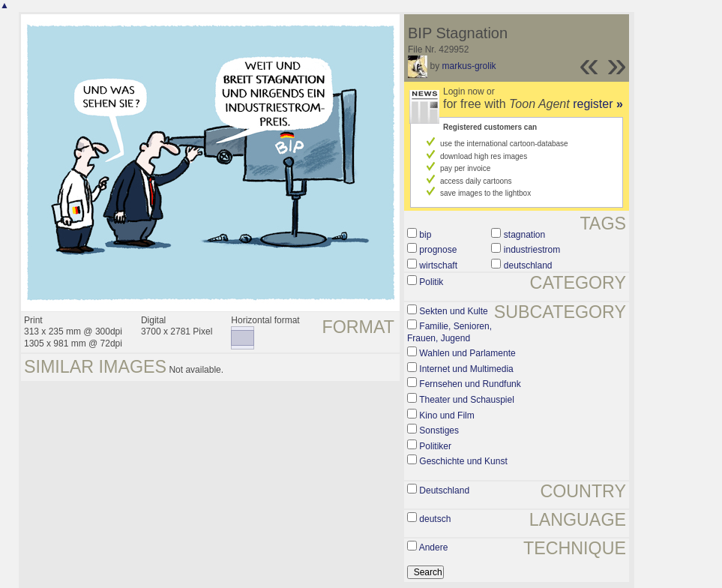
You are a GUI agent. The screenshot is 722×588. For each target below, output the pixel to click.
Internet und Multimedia (466, 369)
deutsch (435, 519)
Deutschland (444, 490)
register (598, 104)
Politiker (435, 446)
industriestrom (532, 250)
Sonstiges (439, 430)
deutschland (528, 265)
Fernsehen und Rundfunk (470, 384)
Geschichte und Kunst (463, 461)
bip (425, 235)
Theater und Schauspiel (467, 400)
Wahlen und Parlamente (467, 353)
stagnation (524, 235)
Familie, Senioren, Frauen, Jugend (449, 332)
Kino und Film (446, 415)
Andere (434, 547)
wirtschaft (438, 265)
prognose (438, 250)
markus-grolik (469, 66)
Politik (431, 282)
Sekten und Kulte (453, 311)
